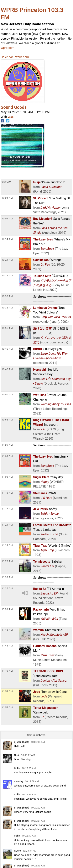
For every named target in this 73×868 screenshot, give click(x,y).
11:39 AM (7, 609)
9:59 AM (6, 182)
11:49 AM (7, 671)
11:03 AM (7, 456)
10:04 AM (7, 198)
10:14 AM (7, 239)
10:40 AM (7, 349)
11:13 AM (7, 493)
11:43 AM (7, 630)
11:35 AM (7, 588)
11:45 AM (7, 645)
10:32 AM (7, 307)
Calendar (7, 57)
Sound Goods (14, 107)
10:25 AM (7, 275)
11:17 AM (7, 509)
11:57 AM (7, 707)
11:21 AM (7, 525)
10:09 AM (7, 218)
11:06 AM (7, 477)
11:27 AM (7, 561)
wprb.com (8, 48)
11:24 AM (7, 545)
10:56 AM (7, 420)
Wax (11, 117)
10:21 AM (7, 260)
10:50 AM (7, 394)
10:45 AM (7, 369)
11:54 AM (7, 691)
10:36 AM (7, 328)
